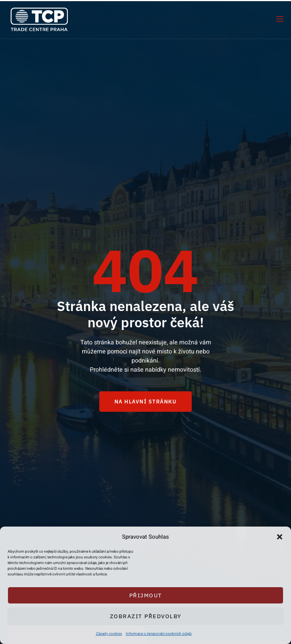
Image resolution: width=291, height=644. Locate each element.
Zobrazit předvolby (146, 616)
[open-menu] (279, 19)
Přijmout (146, 595)
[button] (280, 537)
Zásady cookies (109, 634)
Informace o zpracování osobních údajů (159, 634)
